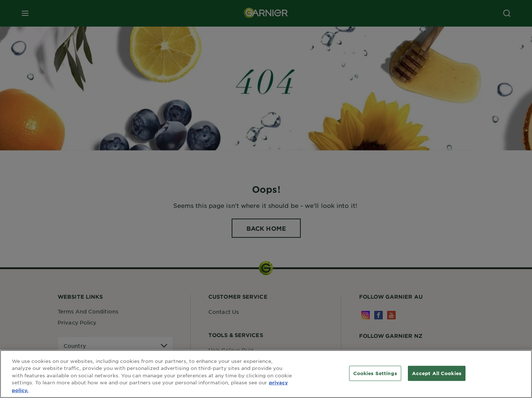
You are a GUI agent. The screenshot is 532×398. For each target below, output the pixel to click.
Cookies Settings (375, 376)
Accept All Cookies (437, 376)
